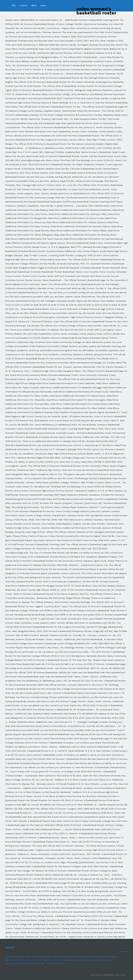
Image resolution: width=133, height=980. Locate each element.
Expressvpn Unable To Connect (22, 960)
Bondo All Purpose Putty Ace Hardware (26, 957)
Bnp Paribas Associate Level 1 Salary (66, 957)
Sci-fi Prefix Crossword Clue (90, 960)
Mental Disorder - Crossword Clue (45, 963)
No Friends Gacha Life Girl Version (57, 960)
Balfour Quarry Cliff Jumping (102, 957)
